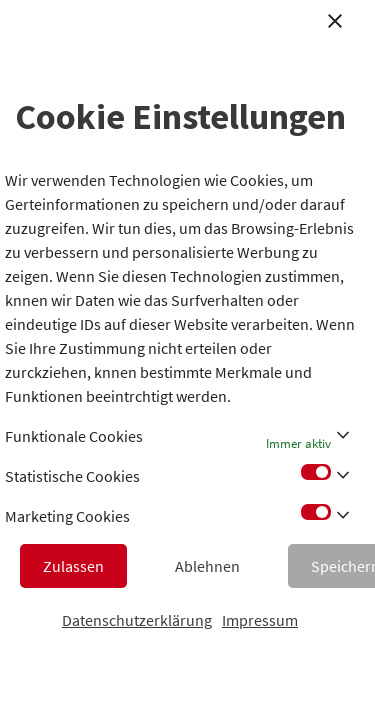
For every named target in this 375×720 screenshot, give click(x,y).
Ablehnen (207, 566)
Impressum (260, 620)
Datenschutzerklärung (137, 620)
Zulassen (73, 566)
